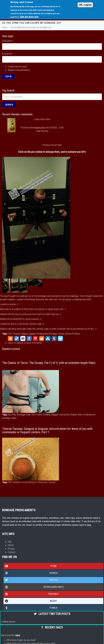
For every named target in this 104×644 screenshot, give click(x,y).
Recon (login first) (34, 587)
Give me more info (29, 17)
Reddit (42, 338)
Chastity (17, 334)
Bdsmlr (31, 573)
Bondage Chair (24, 415)
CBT (10, 334)
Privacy (11, 549)
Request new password (19, 70)
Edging (24, 334)
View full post (42, 131)
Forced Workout (29, 482)
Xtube (30, 566)
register (20, 343)
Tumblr (54, 338)
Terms (11, 545)
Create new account (17, 66)
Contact (12, 552)
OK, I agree (85, 5)
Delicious (17, 338)
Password (8, 54)
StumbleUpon (48, 338)
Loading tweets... (9, 622)
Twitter (60, 338)
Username (8, 41)
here (89, 525)
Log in (11, 343)
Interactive (64, 415)
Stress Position (73, 334)
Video (14, 418)
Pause (54, 145)
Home (5, 27)
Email (23, 338)
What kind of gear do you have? (21, 640)
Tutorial (52, 482)
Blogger (10, 338)
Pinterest (35, 338)
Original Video (76, 415)
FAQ (10, 542)
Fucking (46, 415)
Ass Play (12, 415)
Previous (46, 145)
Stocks (61, 334)
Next (60, 145)
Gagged (32, 334)
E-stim (39, 415)
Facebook (29, 338)
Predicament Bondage (47, 334)
